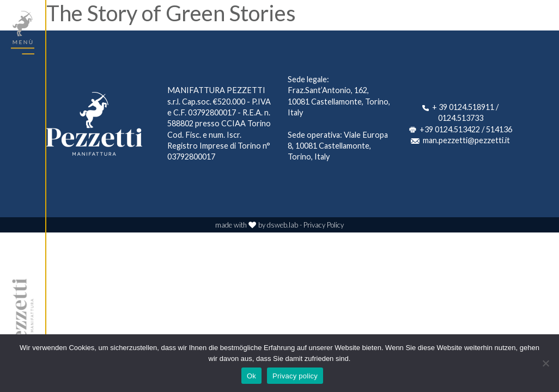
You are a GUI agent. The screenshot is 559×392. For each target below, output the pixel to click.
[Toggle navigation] (23, 33)
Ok (251, 376)
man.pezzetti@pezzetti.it (466, 140)
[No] (545, 363)
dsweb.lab (282, 225)
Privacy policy (295, 376)
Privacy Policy (324, 225)
